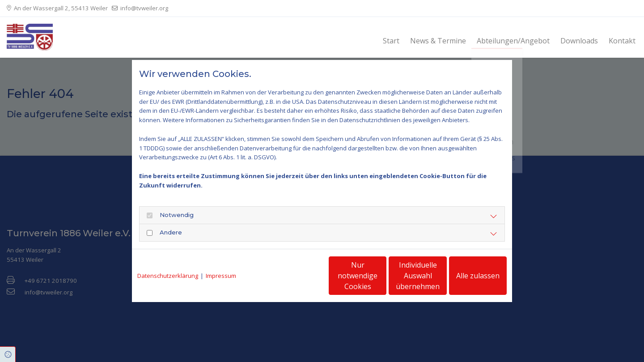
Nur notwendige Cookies (295, 276)
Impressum (221, 276)
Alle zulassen (465, 276)
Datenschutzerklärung (168, 276)
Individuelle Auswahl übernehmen (381, 276)
